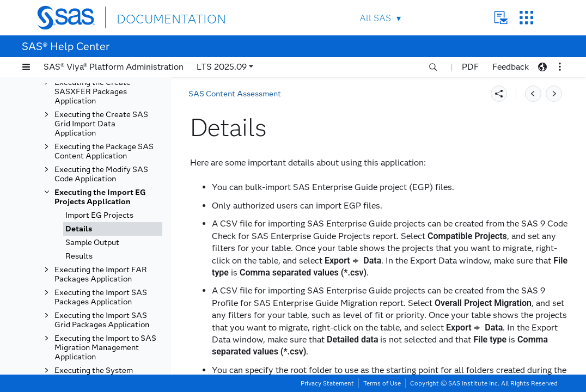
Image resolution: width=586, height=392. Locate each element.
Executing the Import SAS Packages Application (101, 297)
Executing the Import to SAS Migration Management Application (105, 348)
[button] (26, 67)
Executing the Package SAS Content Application (104, 151)
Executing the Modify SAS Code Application (101, 174)
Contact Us (501, 18)
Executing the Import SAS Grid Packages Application (102, 320)
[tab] (113, 229)
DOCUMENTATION (156, 17)
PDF (470, 67)
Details (79, 229)
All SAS (375, 18)
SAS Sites (526, 18)
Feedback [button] (511, 67)
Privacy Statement (327, 383)
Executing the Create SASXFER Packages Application (93, 92)
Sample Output (92, 243)
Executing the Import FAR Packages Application (101, 274)
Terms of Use (382, 383)
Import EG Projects (99, 215)
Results (79, 256)
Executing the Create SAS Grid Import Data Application (101, 124)
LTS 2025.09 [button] (222, 67)
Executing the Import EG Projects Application (100, 197)
